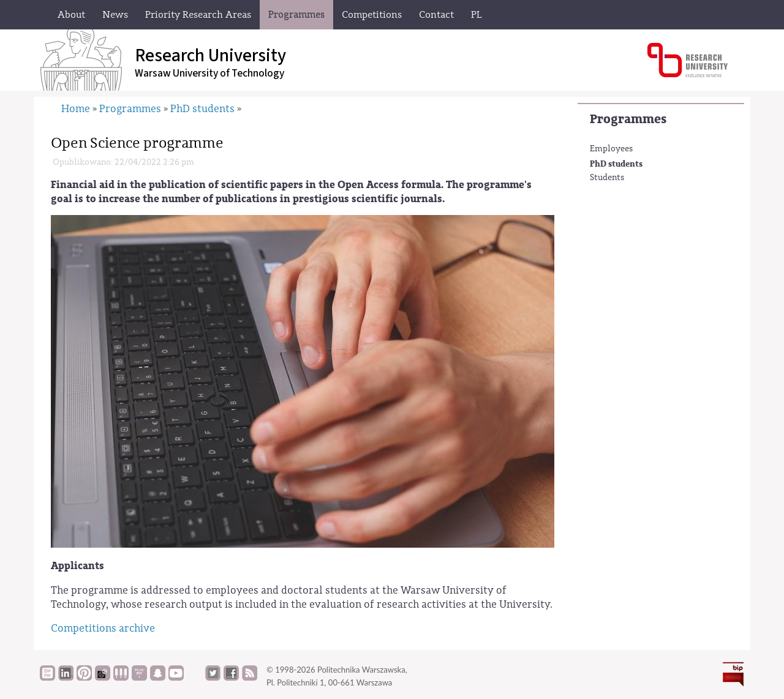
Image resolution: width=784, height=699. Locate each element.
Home (76, 109)
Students (607, 178)
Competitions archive (103, 628)
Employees (611, 149)
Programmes (628, 119)
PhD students (616, 164)
